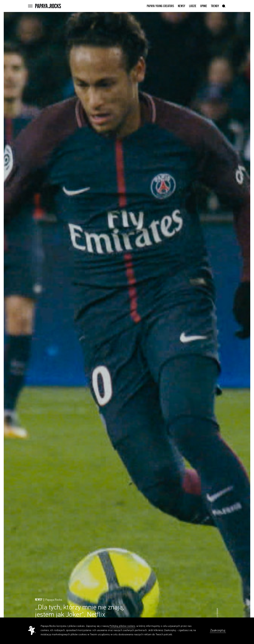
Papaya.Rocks (54, 600)
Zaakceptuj (218, 630)
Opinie (204, 6)
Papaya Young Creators (160, 6)
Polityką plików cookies (122, 626)
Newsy (182, 6)
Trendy (215, 6)
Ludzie (193, 6)
